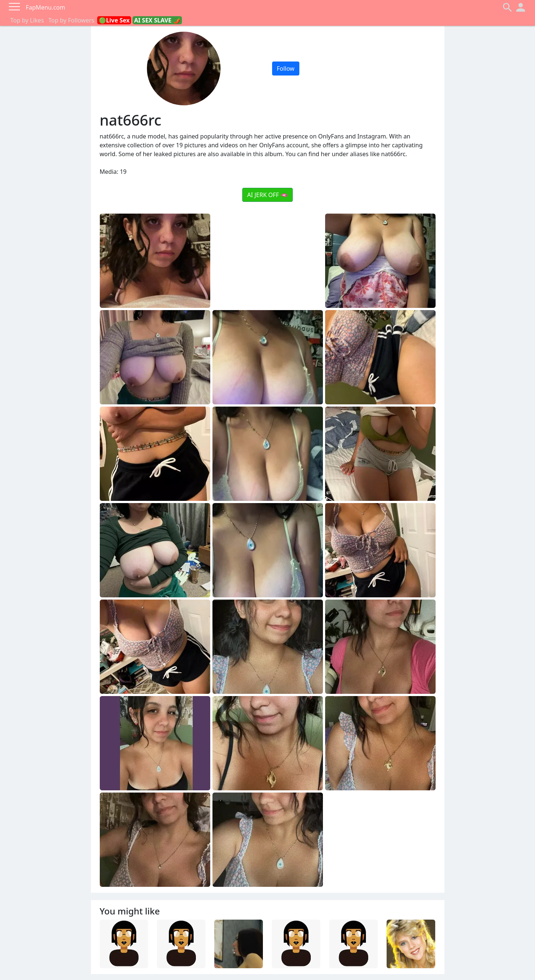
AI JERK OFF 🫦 (267, 195)
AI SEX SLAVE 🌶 (157, 20)
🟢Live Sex (114, 20)
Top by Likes (27, 20)
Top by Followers (71, 20)
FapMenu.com (45, 7)
